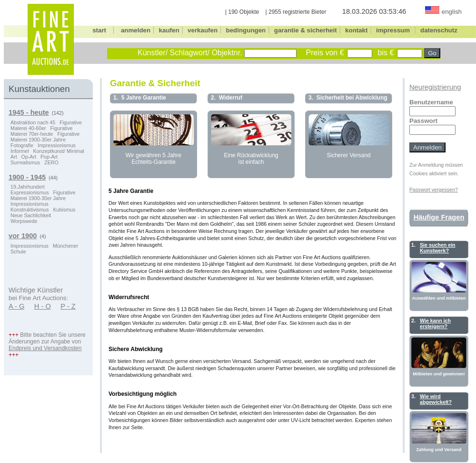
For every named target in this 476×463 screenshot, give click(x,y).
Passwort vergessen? (434, 190)
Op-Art (29, 157)
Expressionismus (30, 192)
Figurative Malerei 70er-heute (41, 131)
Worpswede (24, 221)
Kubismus (64, 210)
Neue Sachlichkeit (31, 215)
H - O (43, 306)
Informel (20, 151)
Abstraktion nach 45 (33, 122)
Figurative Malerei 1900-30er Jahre (45, 137)
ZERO (51, 162)
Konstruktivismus (30, 210)
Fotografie (22, 145)
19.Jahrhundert (28, 187)
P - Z (68, 306)
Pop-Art (49, 157)
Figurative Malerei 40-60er (46, 125)
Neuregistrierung (435, 87)
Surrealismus (25, 162)
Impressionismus (57, 145)
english (452, 12)
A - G (16, 306)
